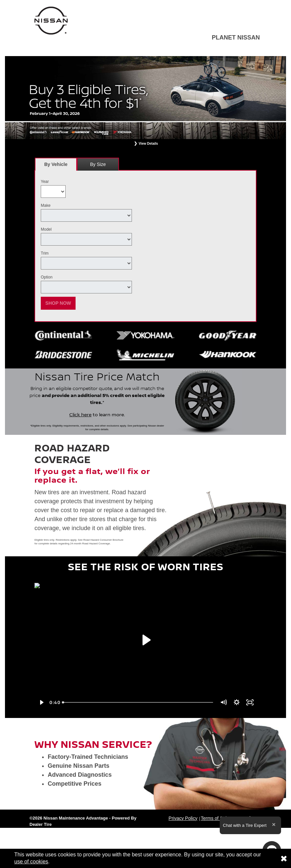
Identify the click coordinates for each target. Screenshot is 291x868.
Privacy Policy (183, 818)
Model (46, 229)
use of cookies (31, 862)
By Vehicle (56, 166)
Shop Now (58, 303)
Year (45, 182)
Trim (45, 253)
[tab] (56, 164)
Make (46, 205)
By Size (98, 164)
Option (47, 277)
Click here (80, 415)
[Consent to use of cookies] (284, 858)
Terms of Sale (215, 818)
